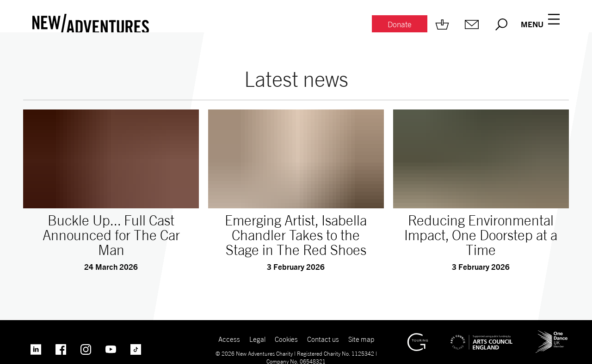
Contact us (323, 339)
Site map (361, 339)
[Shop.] (442, 24)
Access (229, 339)
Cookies (286, 339)
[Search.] (501, 24)
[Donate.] (400, 25)
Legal (257, 339)
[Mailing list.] (472, 24)
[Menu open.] (540, 24)
